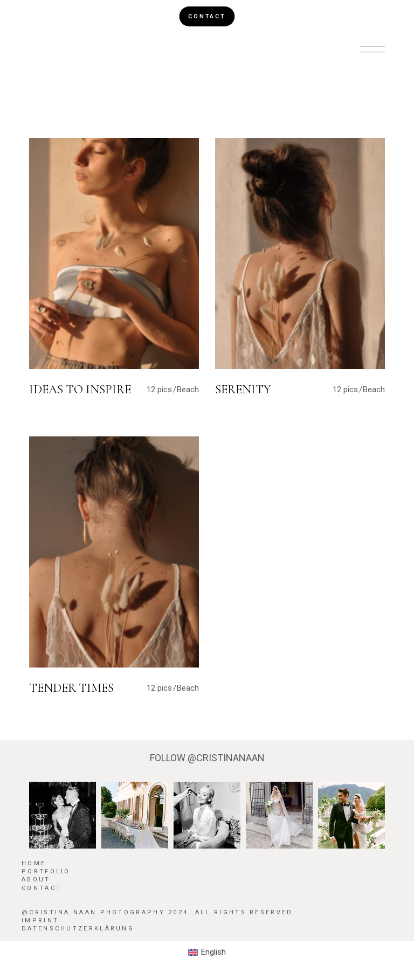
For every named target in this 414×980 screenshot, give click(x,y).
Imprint (40, 920)
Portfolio (46, 871)
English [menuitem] (213, 952)
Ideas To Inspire (80, 390)
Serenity (243, 390)
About (36, 880)
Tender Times (71, 688)
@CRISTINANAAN (226, 758)
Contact (42, 888)
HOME (34, 863)
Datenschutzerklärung (78, 929)
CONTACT (207, 16)
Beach (188, 390)
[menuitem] (207, 953)
